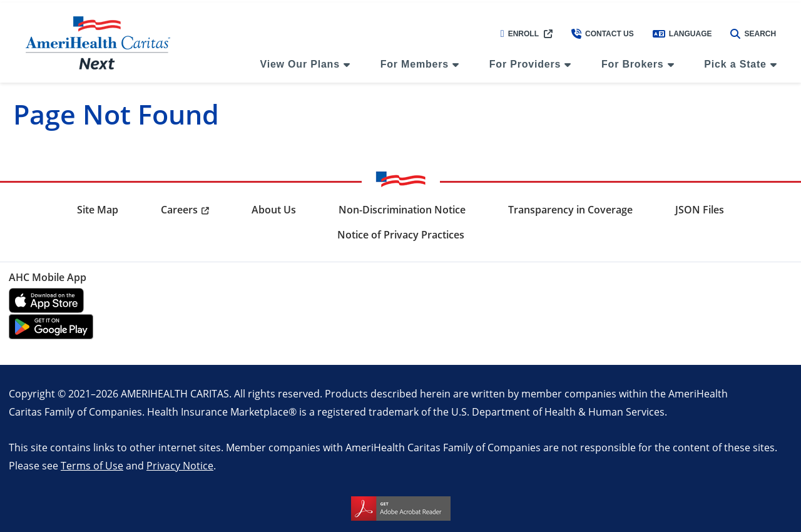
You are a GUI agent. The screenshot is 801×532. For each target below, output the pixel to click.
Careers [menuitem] (179, 210)
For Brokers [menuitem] (633, 64)
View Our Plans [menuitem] (299, 64)
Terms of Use (92, 465)
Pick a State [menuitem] (735, 64)
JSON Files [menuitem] (700, 210)
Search (753, 34)
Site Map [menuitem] (98, 210)
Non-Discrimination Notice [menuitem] (402, 210)
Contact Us (603, 34)
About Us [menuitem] (274, 210)
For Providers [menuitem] (525, 64)
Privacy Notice (180, 465)
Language (682, 34)
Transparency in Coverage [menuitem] (570, 210)
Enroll (520, 34)
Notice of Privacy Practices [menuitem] (401, 235)
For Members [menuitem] (415, 64)
